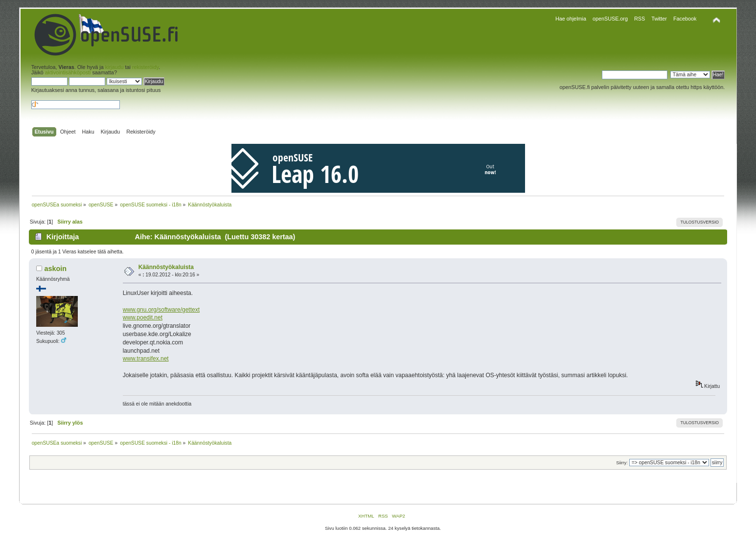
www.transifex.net (146, 359)
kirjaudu (115, 67)
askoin (55, 269)
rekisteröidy (145, 67)
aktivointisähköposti (68, 72)
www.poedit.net (143, 317)
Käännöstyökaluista (166, 267)
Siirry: (622, 463)
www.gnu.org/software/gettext (161, 310)
